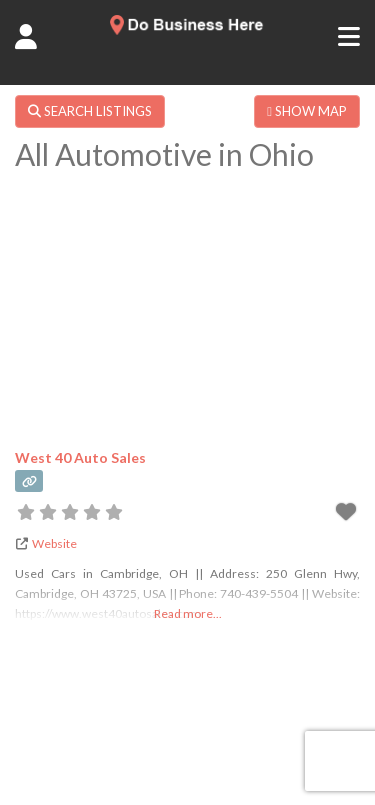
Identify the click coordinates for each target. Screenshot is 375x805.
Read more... (188, 613)
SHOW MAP (307, 111)
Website (54, 543)
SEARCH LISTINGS (90, 111)
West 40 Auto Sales (80, 457)
